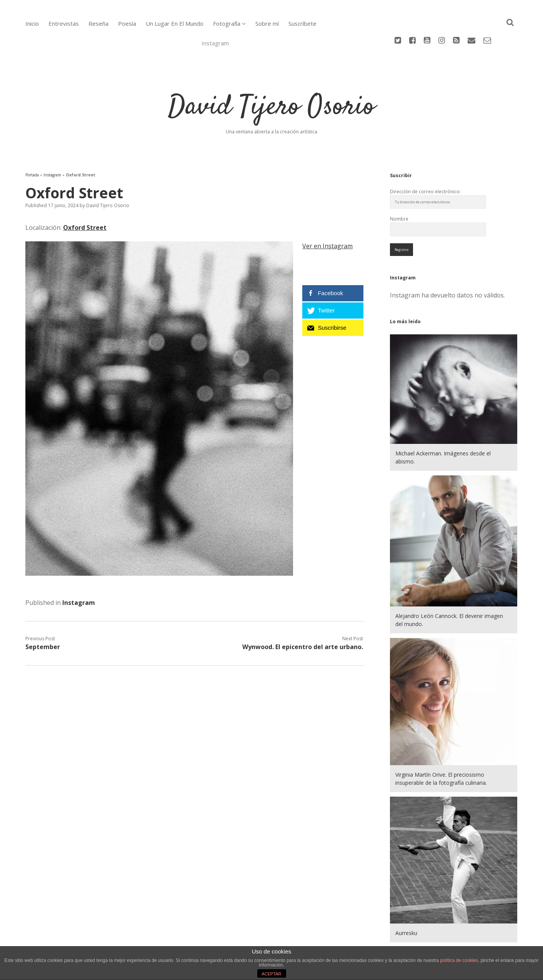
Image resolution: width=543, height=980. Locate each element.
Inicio (32, 23)
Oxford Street (85, 196)
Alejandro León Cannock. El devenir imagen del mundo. (449, 588)
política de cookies (459, 960)
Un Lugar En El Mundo (175, 23)
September (43, 615)
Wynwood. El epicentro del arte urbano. (303, 615)
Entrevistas (64, 23)
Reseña (98, 23)
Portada (32, 143)
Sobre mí (267, 23)
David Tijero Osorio (271, 76)
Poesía (127, 23)
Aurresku (406, 901)
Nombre (399, 187)
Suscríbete (302, 23)
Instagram (52, 143)
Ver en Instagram (327, 214)
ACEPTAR (271, 974)
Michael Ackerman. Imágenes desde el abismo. (443, 426)
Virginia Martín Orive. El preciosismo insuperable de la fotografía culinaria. (441, 747)
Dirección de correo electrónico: (425, 160)
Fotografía (227, 23)
